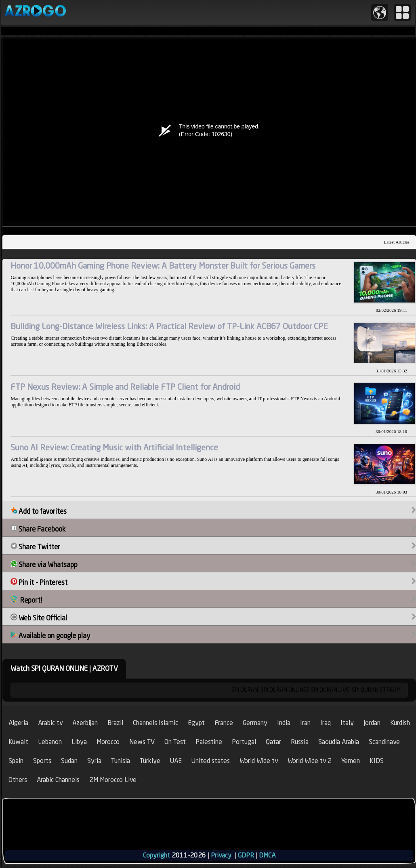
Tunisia (121, 761)
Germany (255, 723)
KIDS (377, 761)
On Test (175, 742)
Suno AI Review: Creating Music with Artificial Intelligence (114, 447)
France (224, 723)
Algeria (18, 723)
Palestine (209, 742)
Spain (16, 761)
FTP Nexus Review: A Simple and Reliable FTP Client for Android (125, 387)
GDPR (246, 855)
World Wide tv (259, 761)
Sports (42, 761)
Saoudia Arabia (339, 742)
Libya (79, 742)
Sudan (69, 761)
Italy (347, 723)
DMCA (267, 855)
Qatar (273, 742)
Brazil (115, 723)
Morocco (108, 742)
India (284, 723)
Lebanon (50, 742)
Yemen (351, 761)
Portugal (244, 742)
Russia (300, 742)
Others (18, 780)
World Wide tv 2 (310, 761)
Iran (305, 723)
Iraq (326, 723)
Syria (94, 761)
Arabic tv (50, 723)
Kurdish (400, 723)
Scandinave (384, 742)
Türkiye (150, 761)
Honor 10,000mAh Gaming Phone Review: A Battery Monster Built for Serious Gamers (163, 266)
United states (211, 761)
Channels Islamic (155, 723)
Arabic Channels (58, 780)
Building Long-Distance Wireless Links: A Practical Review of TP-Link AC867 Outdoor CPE (169, 326)
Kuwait (18, 742)
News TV (142, 742)
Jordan (372, 723)
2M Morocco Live (113, 780)
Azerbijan (85, 723)
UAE (176, 761)
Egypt (196, 723)
